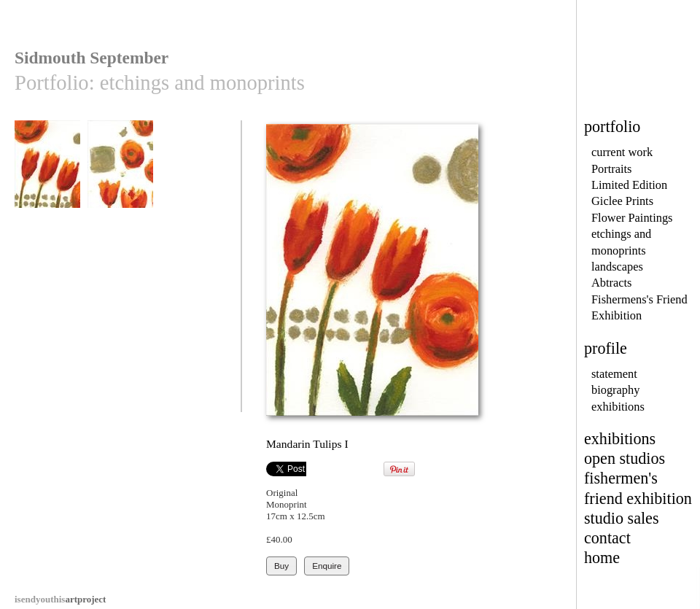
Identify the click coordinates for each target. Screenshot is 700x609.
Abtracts (611, 283)
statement (614, 374)
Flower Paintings (632, 218)
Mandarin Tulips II (120, 171)
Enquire (327, 566)
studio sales (622, 518)
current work (622, 152)
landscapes (617, 267)
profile (606, 348)
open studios (625, 458)
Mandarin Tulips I (47, 171)
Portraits (612, 169)
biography (615, 390)
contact (607, 538)
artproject (60, 599)
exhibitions (618, 407)
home (602, 558)
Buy (281, 566)
